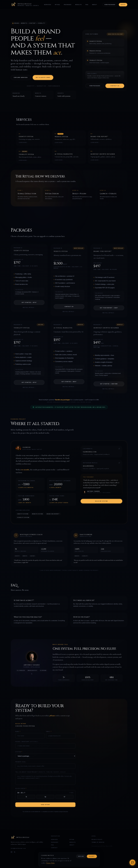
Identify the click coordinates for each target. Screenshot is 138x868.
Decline (81, 856)
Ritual (58, 5)
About (95, 5)
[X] (15, 852)
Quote (123, 5)
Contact (54, 848)
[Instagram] (11, 852)
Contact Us (115, 85)
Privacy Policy (97, 839)
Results (78, 5)
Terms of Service (98, 842)
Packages (68, 5)
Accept (92, 856)
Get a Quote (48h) (43, 77)
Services (48, 5)
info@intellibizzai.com (18, 848)
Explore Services (21, 77)
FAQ (87, 5)
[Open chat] (132, 862)
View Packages (110, 5)
